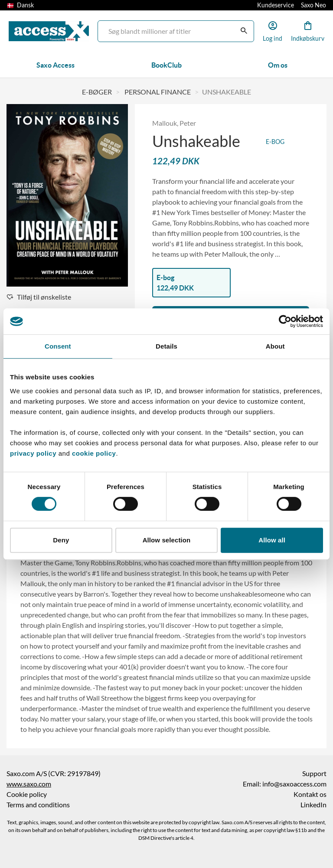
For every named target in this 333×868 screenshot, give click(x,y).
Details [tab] (166, 346)
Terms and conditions (38, 805)
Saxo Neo (313, 5)
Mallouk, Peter (174, 123)
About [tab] (275, 346)
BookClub (166, 65)
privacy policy (33, 453)
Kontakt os (310, 794)
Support (314, 773)
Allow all (272, 540)
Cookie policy (27, 794)
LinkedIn (313, 805)
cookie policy (93, 453)
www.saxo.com (29, 784)
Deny (61, 540)
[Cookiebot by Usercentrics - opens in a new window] (285, 321)
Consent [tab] (58, 346)
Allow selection (167, 540)
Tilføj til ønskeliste (39, 297)
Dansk (20, 5)
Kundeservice (276, 5)
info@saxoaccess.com (294, 784)
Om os (278, 65)
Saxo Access (55, 65)
